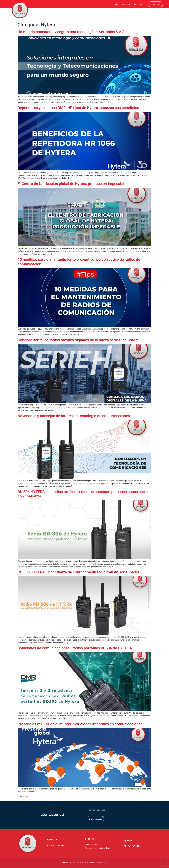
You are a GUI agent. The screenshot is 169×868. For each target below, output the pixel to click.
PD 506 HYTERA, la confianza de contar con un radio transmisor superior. (79, 572)
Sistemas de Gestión (75, 13)
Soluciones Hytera (91, 13)
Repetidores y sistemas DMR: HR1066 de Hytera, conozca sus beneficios (78, 108)
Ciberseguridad (59, 13)
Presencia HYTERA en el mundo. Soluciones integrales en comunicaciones (80, 724)
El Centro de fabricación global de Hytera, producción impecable (71, 184)
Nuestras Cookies (92, 845)
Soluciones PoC (124, 13)
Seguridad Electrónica (108, 13)
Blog (135, 4)
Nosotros (126, 4)
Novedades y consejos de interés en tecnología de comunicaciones (74, 416)
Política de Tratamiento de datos (98, 848)
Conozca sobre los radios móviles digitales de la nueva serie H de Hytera (78, 340)
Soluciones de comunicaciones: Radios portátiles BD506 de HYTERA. (75, 648)
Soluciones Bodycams (141, 13)
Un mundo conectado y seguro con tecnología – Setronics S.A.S (71, 32)
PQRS (142, 4)
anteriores (23, 797)
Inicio (117, 4)
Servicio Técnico (157, 13)
